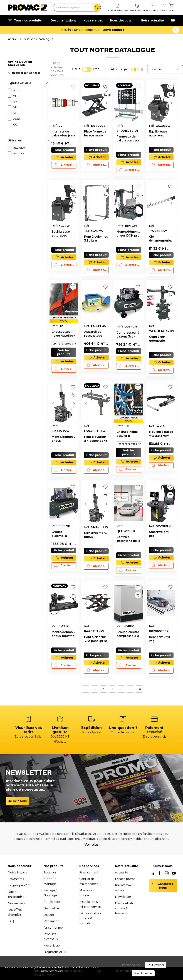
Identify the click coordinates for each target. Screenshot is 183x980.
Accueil (13, 39)
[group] (96, 103)
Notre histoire (18, 872)
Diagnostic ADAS (55, 952)
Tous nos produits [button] (25, 21)
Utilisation (15, 140)
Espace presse (125, 879)
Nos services (93, 21)
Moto (17, 90)
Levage (49, 915)
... (130, 689)
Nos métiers (16, 903)
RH (173, 21)
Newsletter (123, 897)
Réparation (51, 921)
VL (15, 96)
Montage (50, 884)
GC (15, 125)
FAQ (11, 921)
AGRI (17, 119)
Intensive (19, 148)
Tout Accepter (143, 973)
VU (15, 107)
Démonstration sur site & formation (90, 918)
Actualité (122, 872)
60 (139, 689)
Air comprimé (53, 928)
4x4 (15, 102)
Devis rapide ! (113, 30)
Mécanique (52, 946)
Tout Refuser (156, 965)
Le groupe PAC (19, 885)
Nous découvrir (122, 21)
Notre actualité (152, 21)
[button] (86, 103)
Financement (89, 872)
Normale (19, 153)
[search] (97, 8)
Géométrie (51, 908)
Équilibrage (52, 902)
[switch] (87, 69)
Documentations (63, 21)
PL (15, 113)
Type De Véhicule (19, 83)
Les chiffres (16, 879)
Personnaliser (131, 965)
